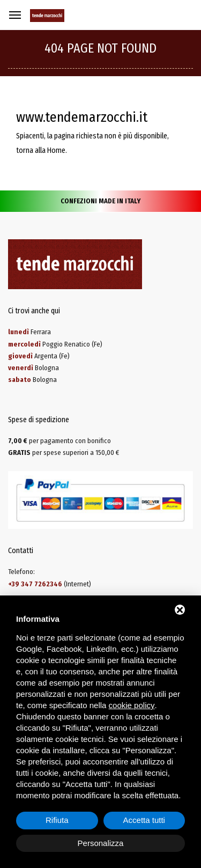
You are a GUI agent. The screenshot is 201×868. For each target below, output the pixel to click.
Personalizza (101, 843)
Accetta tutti (144, 820)
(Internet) (50, 584)
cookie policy (132, 705)
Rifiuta (57, 820)
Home (56, 150)
